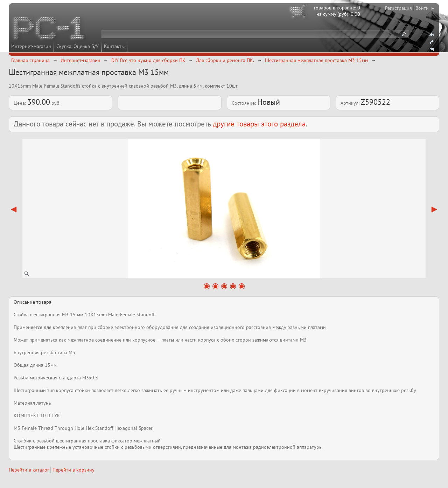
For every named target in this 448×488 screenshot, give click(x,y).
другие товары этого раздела (259, 124)
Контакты (114, 46)
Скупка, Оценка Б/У (78, 46)
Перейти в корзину (73, 470)
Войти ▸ (425, 8)
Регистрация (398, 8)
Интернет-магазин (31, 46)
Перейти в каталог (29, 470)
